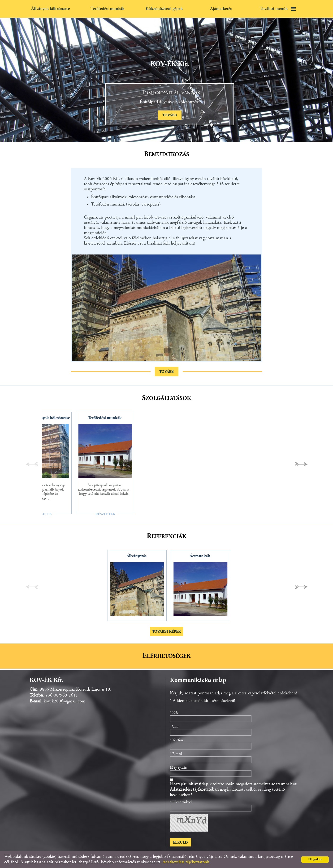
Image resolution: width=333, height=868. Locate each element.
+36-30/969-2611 (62, 695)
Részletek (137, 514)
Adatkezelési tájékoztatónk (186, 862)
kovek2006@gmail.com (65, 701)
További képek (166, 632)
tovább (170, 115)
